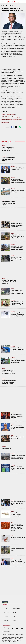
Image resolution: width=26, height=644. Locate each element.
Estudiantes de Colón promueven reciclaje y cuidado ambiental (18, 349)
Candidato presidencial (6, 120)
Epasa (15, 620)
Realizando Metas (18, 120)
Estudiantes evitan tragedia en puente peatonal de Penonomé (9, 159)
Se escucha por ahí (6, 448)
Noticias (5, 634)
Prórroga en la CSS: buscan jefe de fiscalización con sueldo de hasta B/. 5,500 (17, 248)
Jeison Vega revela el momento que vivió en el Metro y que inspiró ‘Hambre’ (18, 562)
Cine (14, 616)
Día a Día (6, 612)
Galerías (21, 634)
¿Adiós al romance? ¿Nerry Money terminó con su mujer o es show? (9, 203)
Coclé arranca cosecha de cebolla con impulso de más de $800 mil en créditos (17, 303)
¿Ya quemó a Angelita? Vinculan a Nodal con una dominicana (17, 416)
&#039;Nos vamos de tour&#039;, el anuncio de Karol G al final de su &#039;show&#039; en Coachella (17, 527)
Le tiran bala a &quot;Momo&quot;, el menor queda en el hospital (18, 361)
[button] (12, 127)
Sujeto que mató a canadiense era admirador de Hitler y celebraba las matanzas (9, 382)
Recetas (6, 616)
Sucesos (4, 156)
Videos (17, 634)
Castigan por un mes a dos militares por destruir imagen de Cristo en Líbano (17, 236)
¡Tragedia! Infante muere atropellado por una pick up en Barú (18, 259)
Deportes (13, 500)
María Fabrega (15, 117)
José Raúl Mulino (11, 114)
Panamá (3, 114)
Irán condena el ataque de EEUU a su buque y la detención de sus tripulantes (9, 372)
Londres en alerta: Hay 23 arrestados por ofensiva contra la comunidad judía (17, 292)
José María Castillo (5, 117)
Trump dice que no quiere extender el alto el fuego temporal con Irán (8, 149)
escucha (4, 447)
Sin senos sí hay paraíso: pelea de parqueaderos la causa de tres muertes (9, 282)
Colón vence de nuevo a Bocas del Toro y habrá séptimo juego (18, 503)
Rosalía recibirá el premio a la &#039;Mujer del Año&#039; (18, 538)
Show (3, 200)
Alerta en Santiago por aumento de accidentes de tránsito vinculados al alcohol (18, 181)
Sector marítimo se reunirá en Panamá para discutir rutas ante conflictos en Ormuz (18, 457)
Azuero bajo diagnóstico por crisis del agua (17, 191)
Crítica (5, 608)
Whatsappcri (11, 634)
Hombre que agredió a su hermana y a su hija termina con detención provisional (17, 315)
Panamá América (17, 608)
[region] (13, 63)
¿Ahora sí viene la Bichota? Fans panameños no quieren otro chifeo (17, 427)
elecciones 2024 (5, 122)
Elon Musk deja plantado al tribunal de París (17, 438)
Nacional (13, 166)
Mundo (3, 146)
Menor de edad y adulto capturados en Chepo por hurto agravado (17, 225)
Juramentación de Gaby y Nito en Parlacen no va (18, 169)
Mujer (14, 612)
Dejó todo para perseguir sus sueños (18, 550)
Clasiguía (6, 620)
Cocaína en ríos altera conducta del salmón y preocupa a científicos (16, 514)
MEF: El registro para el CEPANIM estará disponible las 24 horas (17, 468)
